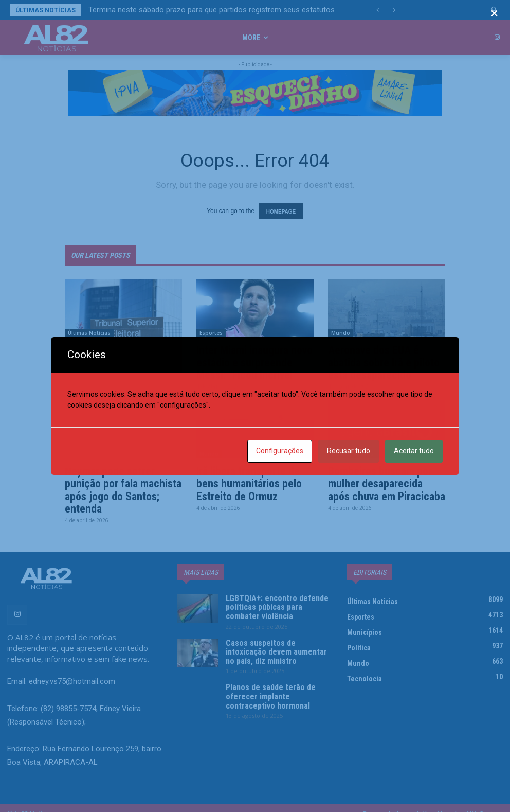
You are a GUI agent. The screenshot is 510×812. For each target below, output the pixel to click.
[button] (495, 10)
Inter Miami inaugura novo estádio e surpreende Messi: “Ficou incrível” (252, 358)
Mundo (341, 329)
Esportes (211, 329)
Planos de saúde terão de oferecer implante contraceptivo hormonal (276, 669)
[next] (394, 10)
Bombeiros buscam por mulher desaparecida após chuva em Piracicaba (384, 475)
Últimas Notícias (89, 329)
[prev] (378, 10)
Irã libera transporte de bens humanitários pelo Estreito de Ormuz (246, 475)
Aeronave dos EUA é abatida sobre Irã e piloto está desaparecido (381, 358)
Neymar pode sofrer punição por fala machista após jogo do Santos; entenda (120, 481)
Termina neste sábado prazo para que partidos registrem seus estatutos (212, 10)
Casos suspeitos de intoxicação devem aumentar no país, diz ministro (272, 633)
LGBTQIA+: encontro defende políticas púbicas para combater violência (272, 593)
